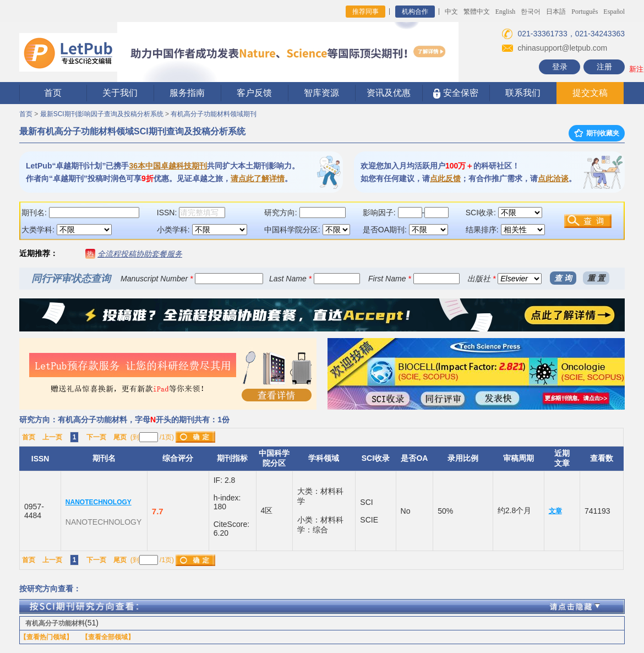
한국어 (531, 12)
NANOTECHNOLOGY (99, 502)
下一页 (96, 437)
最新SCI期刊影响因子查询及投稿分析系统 (102, 114)
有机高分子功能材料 (55, 623)
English (506, 12)
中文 (451, 12)
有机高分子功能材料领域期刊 (214, 114)
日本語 (556, 12)
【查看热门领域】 (46, 637)
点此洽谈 (553, 178)
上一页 (52, 437)
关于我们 (120, 93)
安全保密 (455, 93)
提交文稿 (590, 93)
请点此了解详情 (258, 178)
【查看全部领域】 (108, 637)
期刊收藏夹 (597, 133)
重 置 (596, 278)
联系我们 (523, 93)
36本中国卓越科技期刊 (168, 166)
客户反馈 (254, 93)
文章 (555, 511)
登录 (560, 67)
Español (614, 12)
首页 (53, 93)
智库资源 (321, 93)
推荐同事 (365, 12)
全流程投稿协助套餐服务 (140, 254)
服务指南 (187, 93)
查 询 (563, 278)
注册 (604, 67)
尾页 (120, 437)
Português (585, 12)
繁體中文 (477, 12)
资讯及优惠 (389, 93)
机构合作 (415, 12)
